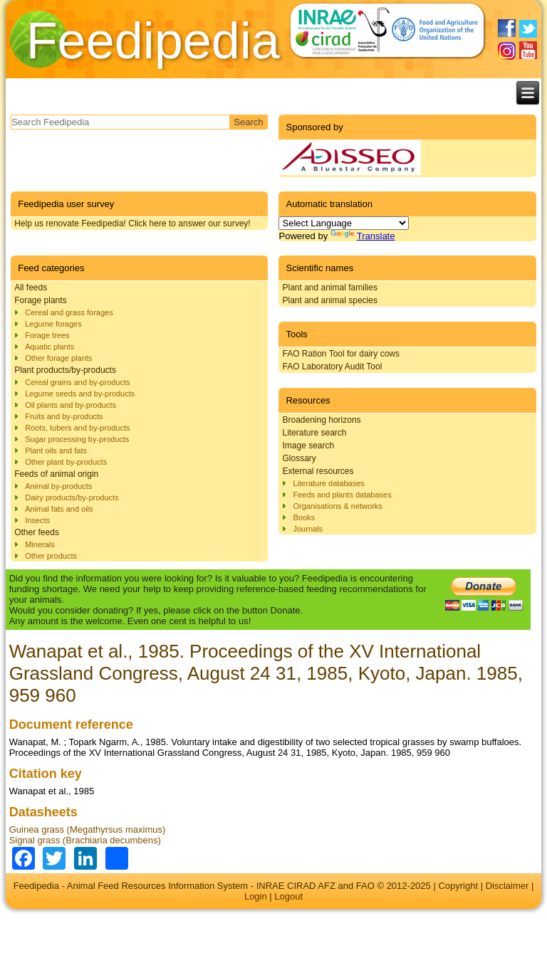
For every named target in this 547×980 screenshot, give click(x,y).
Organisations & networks (337, 506)
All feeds (31, 288)
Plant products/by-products (65, 370)
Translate (363, 236)
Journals (308, 529)
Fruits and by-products (64, 416)
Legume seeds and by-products (80, 394)
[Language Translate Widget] (344, 223)
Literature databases (328, 483)
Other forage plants (58, 358)
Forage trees (47, 335)
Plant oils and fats (56, 451)
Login (256, 896)
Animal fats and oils (59, 509)
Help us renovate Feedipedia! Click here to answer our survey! (132, 223)
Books (304, 517)
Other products (51, 556)
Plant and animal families (329, 288)
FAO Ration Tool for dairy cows (341, 354)
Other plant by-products (66, 462)
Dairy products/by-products (72, 497)
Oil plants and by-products (71, 405)
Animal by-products (58, 486)
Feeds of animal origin (56, 474)
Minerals (40, 544)
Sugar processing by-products (77, 439)
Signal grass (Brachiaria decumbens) (85, 840)
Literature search (314, 433)
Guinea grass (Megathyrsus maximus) (88, 829)
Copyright (458, 886)
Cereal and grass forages (69, 312)
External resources (318, 471)
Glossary (299, 458)
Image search (308, 446)
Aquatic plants (50, 347)
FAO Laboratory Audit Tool (332, 367)
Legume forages (53, 324)
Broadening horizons (321, 420)
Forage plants (40, 300)
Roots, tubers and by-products (77, 428)
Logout (288, 896)
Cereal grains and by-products (77, 382)
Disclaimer (507, 886)
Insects (37, 520)
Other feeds (37, 532)
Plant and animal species (329, 300)
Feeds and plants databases (342, 495)
